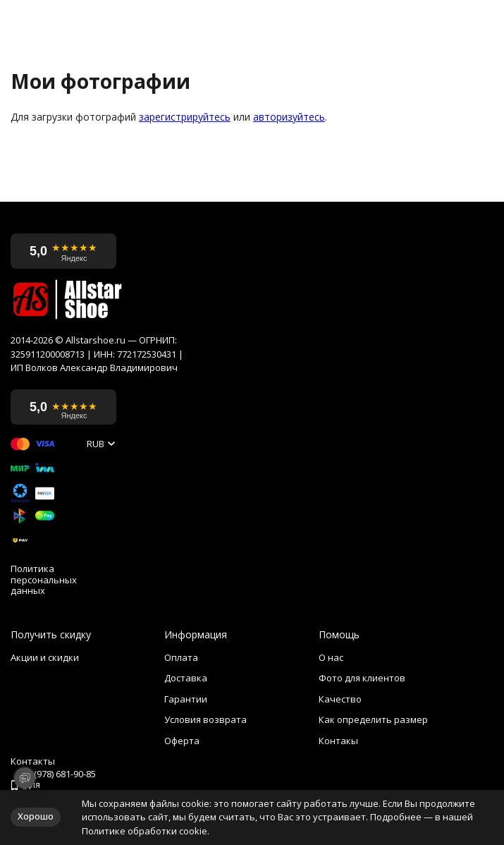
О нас (331, 657)
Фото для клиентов (362, 678)
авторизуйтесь (289, 117)
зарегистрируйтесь (185, 117)
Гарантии (186, 699)
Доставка (186, 678)
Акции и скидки (45, 657)
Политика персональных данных (44, 580)
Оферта (182, 741)
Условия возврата (205, 719)
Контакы (338, 741)
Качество (340, 699)
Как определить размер (373, 719)
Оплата (181, 657)
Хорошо (36, 816)
